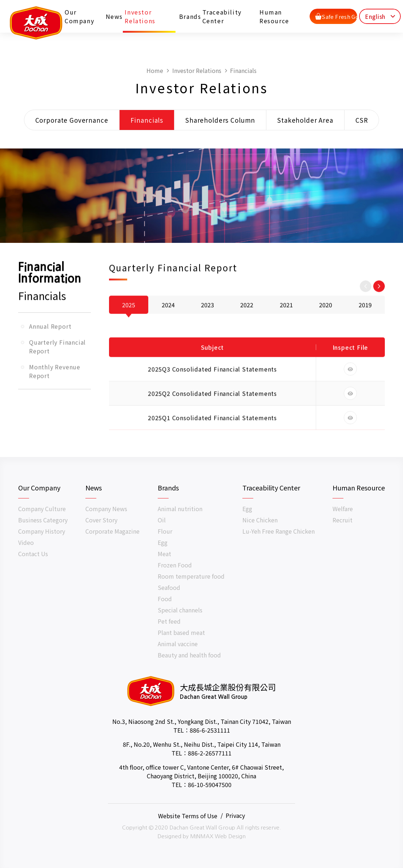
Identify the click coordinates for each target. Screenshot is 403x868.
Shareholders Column (220, 120)
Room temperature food (191, 576)
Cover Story (101, 520)
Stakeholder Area (305, 120)
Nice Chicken (260, 520)
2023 (207, 325)
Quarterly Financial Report (57, 367)
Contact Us (33, 554)
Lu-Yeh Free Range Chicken (279, 531)
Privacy (235, 815)
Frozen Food (175, 565)
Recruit (342, 520)
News (113, 16)
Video (26, 542)
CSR (362, 120)
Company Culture (42, 509)
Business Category (43, 520)
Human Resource (275, 16)
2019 (365, 325)
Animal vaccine (178, 644)
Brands (188, 16)
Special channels (180, 610)
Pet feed (169, 621)
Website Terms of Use (188, 815)
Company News (106, 509)
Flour (165, 531)
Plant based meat (181, 632)
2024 (168, 325)
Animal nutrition (180, 509)
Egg (163, 542)
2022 (247, 325)
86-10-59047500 (210, 785)
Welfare (343, 509)
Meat (164, 554)
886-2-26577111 (210, 753)
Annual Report (50, 346)
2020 (326, 325)
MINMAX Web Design (218, 836)
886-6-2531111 (210, 730)
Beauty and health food (189, 655)
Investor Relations (141, 16)
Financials (243, 71)
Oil (162, 520)
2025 (129, 325)
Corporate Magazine (112, 531)
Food (165, 599)
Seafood (169, 587)
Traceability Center (222, 16)
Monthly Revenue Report (55, 391)
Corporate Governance (72, 120)
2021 (286, 325)
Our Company (80, 16)
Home (155, 71)
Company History (42, 531)
